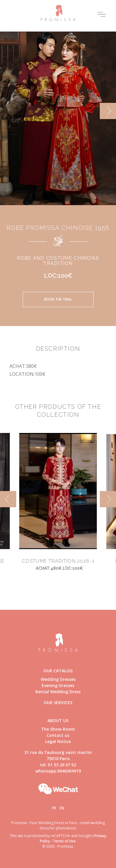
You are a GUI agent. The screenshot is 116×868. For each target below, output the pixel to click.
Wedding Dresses (58, 679)
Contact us (58, 735)
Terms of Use (64, 841)
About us (58, 720)
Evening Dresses (58, 685)
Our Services (58, 703)
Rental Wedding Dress (58, 692)
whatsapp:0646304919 (58, 771)
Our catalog (58, 671)
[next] (108, 111)
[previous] (8, 499)
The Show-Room (58, 729)
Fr (54, 808)
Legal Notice (58, 741)
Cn (62, 808)
